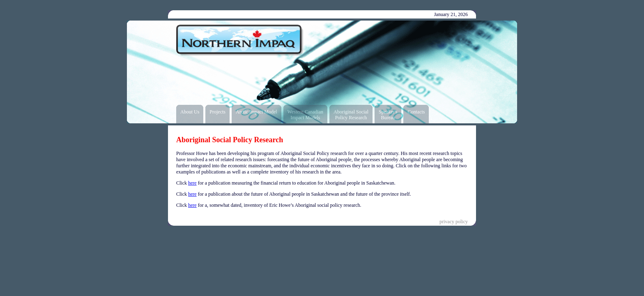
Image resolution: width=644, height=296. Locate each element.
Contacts (416, 112)
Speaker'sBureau (388, 115)
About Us (190, 112)
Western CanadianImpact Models (305, 115)
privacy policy (454, 222)
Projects (217, 112)
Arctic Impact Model (256, 112)
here (192, 183)
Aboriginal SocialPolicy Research (351, 115)
